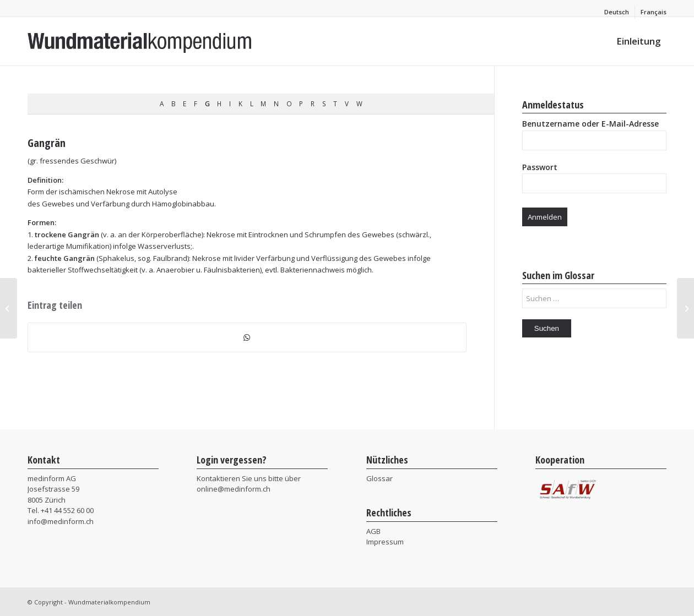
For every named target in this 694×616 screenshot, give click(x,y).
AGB (373, 531)
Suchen (547, 328)
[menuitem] (617, 12)
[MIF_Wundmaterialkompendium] (140, 41)
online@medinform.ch (234, 489)
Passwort (540, 167)
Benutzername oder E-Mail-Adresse (590, 124)
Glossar (379, 478)
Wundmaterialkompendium (109, 602)
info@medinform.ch (61, 521)
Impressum (385, 542)
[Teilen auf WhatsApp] (247, 337)
